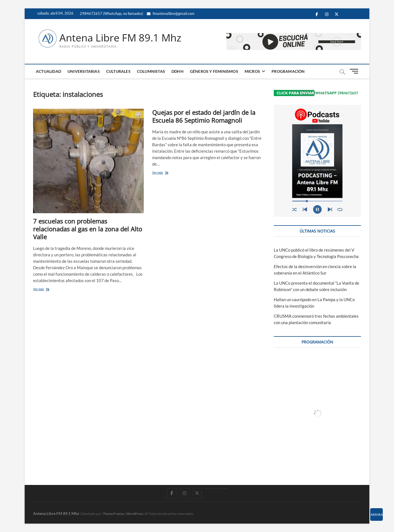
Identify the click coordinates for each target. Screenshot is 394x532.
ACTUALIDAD (48, 71)
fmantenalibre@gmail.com (171, 13)
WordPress (135, 514)
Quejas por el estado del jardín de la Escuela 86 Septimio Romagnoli (204, 116)
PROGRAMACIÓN (288, 71)
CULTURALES (118, 71)
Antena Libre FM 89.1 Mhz (120, 38)
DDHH (178, 71)
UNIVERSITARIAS (84, 71)
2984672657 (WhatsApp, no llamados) (111, 13)
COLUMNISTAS (151, 71)
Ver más (47, 290)
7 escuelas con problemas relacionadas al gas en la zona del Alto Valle (88, 229)
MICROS (252, 71)
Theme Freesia (113, 514)
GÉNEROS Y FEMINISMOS (214, 71)
